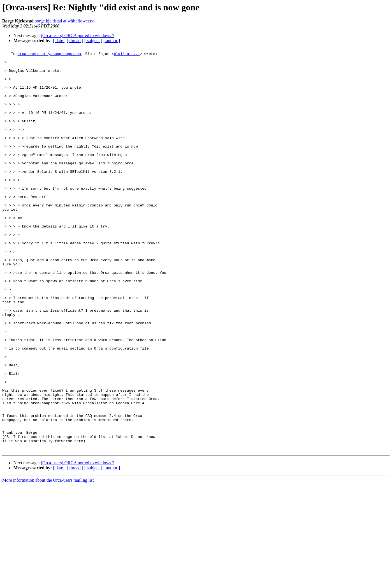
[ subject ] (93, 41)
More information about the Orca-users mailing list (48, 560)
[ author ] (112, 41)
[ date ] (59, 41)
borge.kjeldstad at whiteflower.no (65, 21)
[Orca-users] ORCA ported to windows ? (78, 35)
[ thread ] (75, 41)
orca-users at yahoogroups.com (49, 54)
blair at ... (127, 54)
